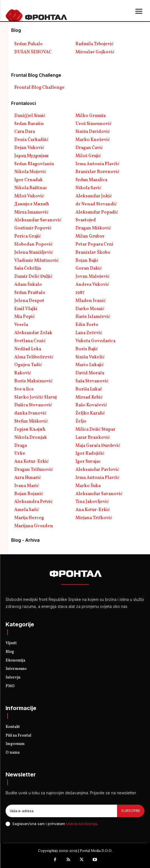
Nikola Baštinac (31, 188)
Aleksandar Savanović (38, 220)
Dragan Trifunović (34, 470)
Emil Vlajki (26, 309)
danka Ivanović (30, 413)
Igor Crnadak (28, 180)
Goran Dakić (89, 268)
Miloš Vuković (29, 196)
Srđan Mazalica (91, 180)
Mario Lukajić (90, 365)
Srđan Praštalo (30, 293)
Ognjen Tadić (28, 365)
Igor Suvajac (88, 462)
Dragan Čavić (89, 148)
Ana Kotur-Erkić (31, 462)
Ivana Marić (27, 486)
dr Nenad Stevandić (96, 204)
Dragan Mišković (93, 228)
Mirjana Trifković (94, 518)
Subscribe (131, 811)
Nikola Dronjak (31, 438)
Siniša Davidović (93, 132)
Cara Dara (25, 132)
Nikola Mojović (30, 172)
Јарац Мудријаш (31, 156)
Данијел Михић (32, 204)
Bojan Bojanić (29, 494)
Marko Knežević (93, 140)
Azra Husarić (28, 478)
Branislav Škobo (93, 253)
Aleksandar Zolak (33, 333)
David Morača (90, 373)
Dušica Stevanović (33, 405)
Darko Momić (90, 309)
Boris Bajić (87, 349)
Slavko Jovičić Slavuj (35, 397)
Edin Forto (87, 325)
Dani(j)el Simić (30, 116)
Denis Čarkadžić (31, 140)
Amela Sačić (27, 510)
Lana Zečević (89, 333)
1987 (80, 293)
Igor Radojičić (90, 454)
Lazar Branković (93, 438)
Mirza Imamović (31, 212)
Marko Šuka (88, 486)
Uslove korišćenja (82, 824)
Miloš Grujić (88, 156)
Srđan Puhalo (28, 44)
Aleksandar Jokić (94, 196)
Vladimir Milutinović (36, 261)
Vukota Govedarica (95, 341)
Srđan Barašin (29, 124)
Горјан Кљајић (30, 430)
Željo (81, 421)
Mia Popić (24, 317)
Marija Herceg (29, 518)
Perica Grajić (28, 236)
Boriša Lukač (89, 389)
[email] (61, 811)
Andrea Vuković (92, 285)
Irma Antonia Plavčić (97, 164)
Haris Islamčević (93, 317)
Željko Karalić (90, 413)
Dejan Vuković (29, 148)
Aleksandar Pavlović (97, 470)
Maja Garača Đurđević (98, 446)
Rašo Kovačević (91, 405)
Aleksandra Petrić (33, 502)
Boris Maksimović (33, 381)
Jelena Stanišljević (34, 253)
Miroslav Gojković (95, 52)
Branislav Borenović (97, 172)
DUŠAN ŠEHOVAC (33, 52)
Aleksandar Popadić (97, 212)
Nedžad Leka (28, 349)
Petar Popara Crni (94, 244)
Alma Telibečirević (34, 357)
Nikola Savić (88, 188)
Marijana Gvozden (34, 526)
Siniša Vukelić (90, 357)
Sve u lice (24, 389)
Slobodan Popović (33, 244)
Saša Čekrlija (28, 268)
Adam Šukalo (28, 285)
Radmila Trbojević (94, 44)
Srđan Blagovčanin (34, 164)
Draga (21, 446)
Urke (20, 454)
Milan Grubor (90, 236)
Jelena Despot (29, 301)
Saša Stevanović (92, 381)
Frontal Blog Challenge (39, 88)
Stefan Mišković (31, 421)
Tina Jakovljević (92, 502)
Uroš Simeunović (93, 124)
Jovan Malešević (92, 277)
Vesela (21, 325)
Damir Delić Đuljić (33, 277)
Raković (23, 373)
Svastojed (86, 220)
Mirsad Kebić (89, 397)
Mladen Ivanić (91, 301)
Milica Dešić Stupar (95, 430)
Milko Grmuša (91, 116)
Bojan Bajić (87, 261)
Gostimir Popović (33, 228)
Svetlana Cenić (30, 341)
